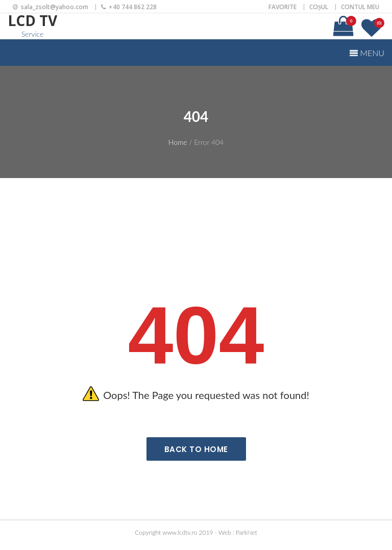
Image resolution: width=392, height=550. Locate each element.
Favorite (283, 7)
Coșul (319, 7)
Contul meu (360, 7)
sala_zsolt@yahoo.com (55, 7)
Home (178, 142)
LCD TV (32, 20)
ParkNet (247, 532)
